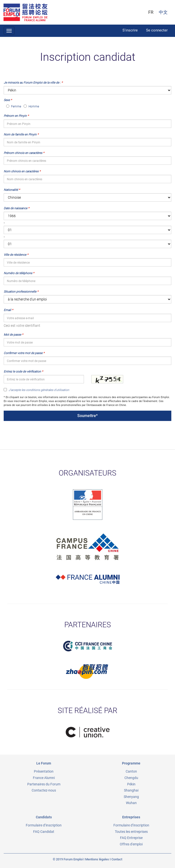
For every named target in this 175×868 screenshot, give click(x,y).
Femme (14, 106)
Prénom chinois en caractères (23, 153)
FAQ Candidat (44, 832)
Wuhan (131, 803)
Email (7, 310)
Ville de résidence (15, 255)
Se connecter (157, 30)
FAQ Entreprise (131, 838)
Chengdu (131, 778)
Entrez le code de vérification (22, 372)
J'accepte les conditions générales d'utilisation (36, 390)
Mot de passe (12, 335)
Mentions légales (97, 859)
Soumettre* (87, 416)
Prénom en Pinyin (15, 116)
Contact (117, 859)
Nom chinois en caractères (21, 171)
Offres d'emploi (131, 844)
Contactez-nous (44, 790)
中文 (163, 12)
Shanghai (131, 790)
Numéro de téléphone (18, 273)
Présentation (44, 771)
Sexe (7, 100)
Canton (131, 771)
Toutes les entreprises (131, 832)
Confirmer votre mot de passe (23, 353)
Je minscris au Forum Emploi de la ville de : (32, 83)
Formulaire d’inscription (44, 825)
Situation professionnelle (20, 292)
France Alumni (44, 778)
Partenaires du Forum (44, 784)
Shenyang (131, 797)
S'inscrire (130, 30)
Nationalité (11, 190)
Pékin (131, 784)
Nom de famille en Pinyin (20, 135)
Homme (31, 106)
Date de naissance (15, 208)
